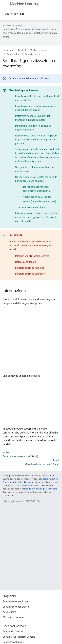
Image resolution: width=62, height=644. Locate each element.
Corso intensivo (32, 54)
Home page (8, 50)
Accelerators (9, 612)
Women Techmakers (13, 617)
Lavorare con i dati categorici (30, 274)
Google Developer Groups (16, 601)
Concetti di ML (14, 14)
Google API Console (13, 632)
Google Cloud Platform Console (19, 637)
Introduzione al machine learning (32, 256)
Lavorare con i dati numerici (30, 268)
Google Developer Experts (16, 607)
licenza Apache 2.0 (32, 485)
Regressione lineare (26, 262)
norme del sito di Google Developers (39, 489)
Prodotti (22, 50)
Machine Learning (25, 4)
